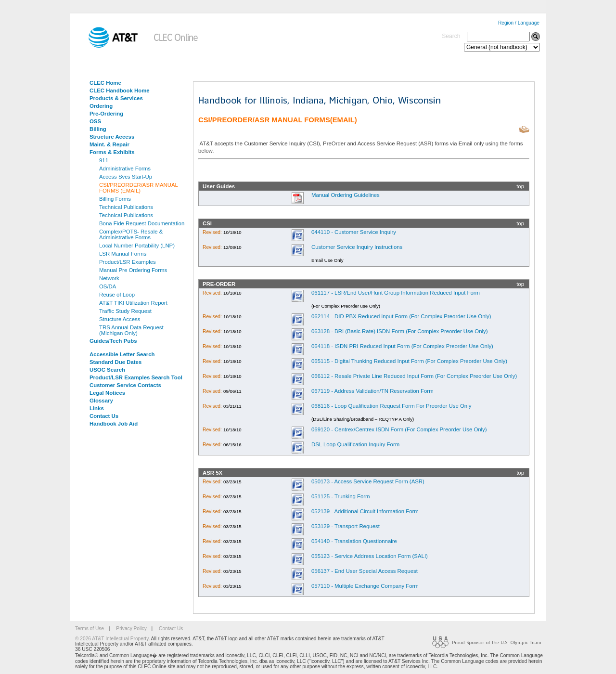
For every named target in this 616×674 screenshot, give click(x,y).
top (520, 186)
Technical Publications (126, 207)
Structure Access (112, 137)
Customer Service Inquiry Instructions (357, 247)
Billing (98, 129)
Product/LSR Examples (128, 262)
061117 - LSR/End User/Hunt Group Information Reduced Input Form (396, 293)
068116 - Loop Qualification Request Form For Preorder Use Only (391, 406)
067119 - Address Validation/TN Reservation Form (372, 391)
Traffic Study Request (125, 311)
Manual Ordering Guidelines (346, 195)
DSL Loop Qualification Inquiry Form (355, 444)
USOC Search (107, 370)
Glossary (101, 401)
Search (451, 36)
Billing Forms (115, 199)
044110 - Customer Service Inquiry (354, 232)
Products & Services (116, 98)
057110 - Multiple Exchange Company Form (365, 586)
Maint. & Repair (109, 144)
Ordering (101, 106)
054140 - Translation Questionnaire (354, 541)
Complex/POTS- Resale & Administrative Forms (131, 234)
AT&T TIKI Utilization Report (133, 303)
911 (104, 160)
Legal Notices (107, 393)
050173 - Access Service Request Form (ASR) (368, 481)
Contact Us (104, 416)
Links (97, 408)
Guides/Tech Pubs (113, 341)
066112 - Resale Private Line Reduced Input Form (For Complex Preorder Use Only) (414, 376)
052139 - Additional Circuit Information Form (365, 511)
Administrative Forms (125, 168)
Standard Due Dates (115, 362)
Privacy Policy (131, 629)
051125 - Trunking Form (341, 496)
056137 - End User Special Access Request (365, 571)
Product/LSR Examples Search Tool (136, 377)
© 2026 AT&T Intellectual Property (112, 639)
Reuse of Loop (117, 295)
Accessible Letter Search (122, 354)
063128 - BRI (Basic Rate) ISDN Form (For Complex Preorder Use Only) (400, 331)
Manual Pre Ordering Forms (133, 270)
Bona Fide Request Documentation (142, 223)
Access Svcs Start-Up (126, 177)
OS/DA (108, 286)
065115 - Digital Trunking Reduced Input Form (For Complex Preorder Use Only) (409, 361)
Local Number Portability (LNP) (137, 246)
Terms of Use (90, 629)
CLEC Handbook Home (120, 91)
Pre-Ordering (106, 114)
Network (109, 278)
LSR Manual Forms (123, 254)
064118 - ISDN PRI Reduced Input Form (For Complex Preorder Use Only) (402, 346)
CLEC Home (105, 83)
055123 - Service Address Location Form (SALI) (370, 556)
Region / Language (519, 23)
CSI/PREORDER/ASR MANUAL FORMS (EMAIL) (139, 188)
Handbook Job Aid (114, 424)
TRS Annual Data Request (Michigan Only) (131, 330)
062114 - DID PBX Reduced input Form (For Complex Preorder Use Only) (401, 316)
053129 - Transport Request (346, 526)
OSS (95, 121)
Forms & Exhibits (112, 152)
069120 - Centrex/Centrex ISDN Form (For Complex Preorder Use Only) (399, 429)
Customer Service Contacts (125, 385)
